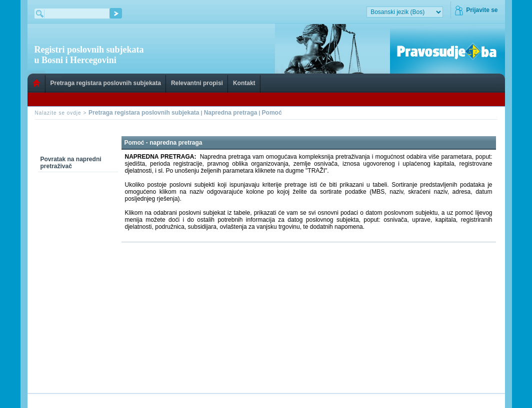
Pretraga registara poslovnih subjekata (106, 83)
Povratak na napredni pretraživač (71, 163)
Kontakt (244, 83)
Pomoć (272, 113)
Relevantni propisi (197, 83)
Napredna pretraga (231, 113)
